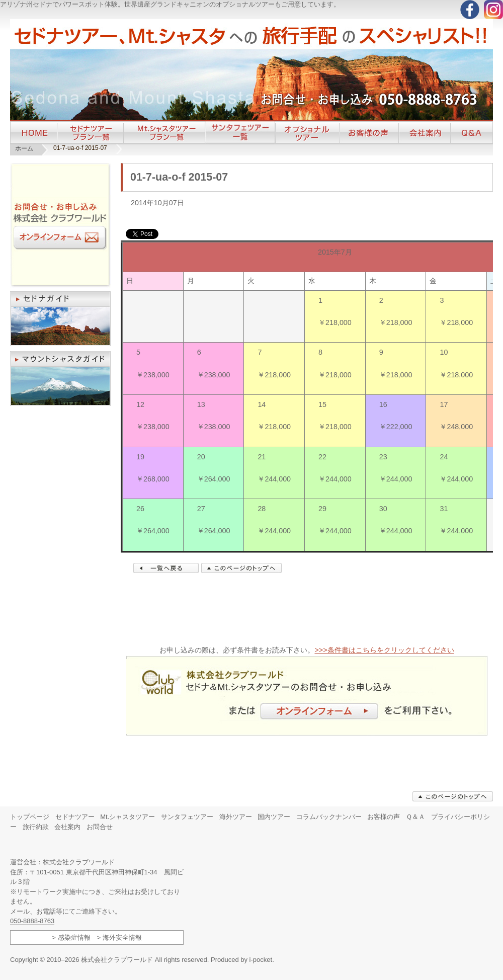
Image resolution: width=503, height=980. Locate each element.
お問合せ (100, 827)
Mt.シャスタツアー (128, 817)
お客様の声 (384, 817)
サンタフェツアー (187, 817)
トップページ (30, 817)
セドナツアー (75, 817)
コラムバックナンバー (329, 817)
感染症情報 (74, 937)
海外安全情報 (122, 937)
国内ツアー (274, 817)
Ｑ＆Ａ (415, 817)
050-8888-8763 (32, 921)
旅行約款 (36, 827)
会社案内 (67, 827)
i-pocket (261, 960)
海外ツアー (236, 817)
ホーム (24, 148)
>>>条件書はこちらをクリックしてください (384, 650)
